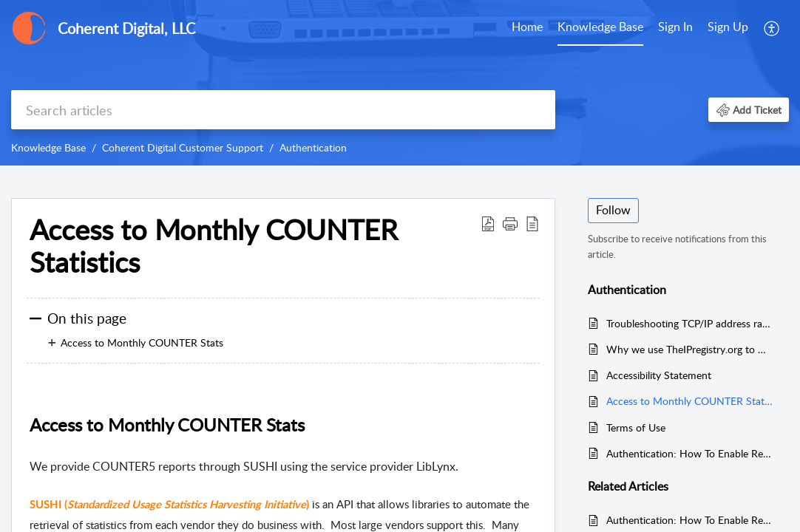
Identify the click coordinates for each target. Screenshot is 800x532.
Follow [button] (613, 210)
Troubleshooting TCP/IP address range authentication (690, 323)
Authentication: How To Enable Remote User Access (690, 453)
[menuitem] (703, 28)
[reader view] (532, 223)
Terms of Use (636, 427)
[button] (749, 110)
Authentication (313, 147)
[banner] (400, 83)
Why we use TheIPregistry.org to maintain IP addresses (690, 349)
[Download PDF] (488, 223)
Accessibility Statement (659, 375)
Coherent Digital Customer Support (183, 147)
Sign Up (728, 27)
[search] (283, 110)
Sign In (675, 27)
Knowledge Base (600, 27)
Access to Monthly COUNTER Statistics (214, 246)
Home (527, 27)
